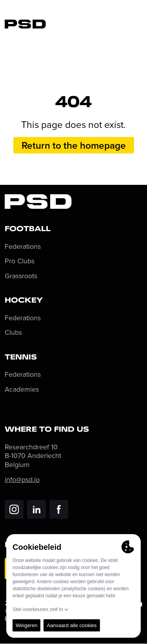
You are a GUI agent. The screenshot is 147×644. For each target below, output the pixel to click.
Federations (23, 247)
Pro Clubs (20, 261)
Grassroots (21, 276)
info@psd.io (22, 479)
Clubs (13, 333)
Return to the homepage (74, 145)
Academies (22, 390)
